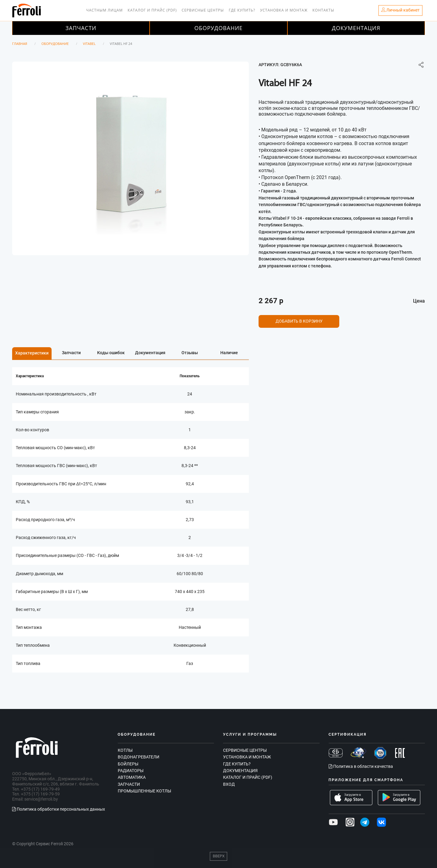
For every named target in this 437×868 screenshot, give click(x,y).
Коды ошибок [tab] (111, 353)
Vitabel (89, 44)
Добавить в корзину (299, 321)
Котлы (125, 750)
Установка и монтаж (284, 10)
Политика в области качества (361, 766)
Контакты (324, 10)
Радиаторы (131, 771)
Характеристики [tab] (32, 353)
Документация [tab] (150, 353)
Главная (20, 44)
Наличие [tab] (229, 353)
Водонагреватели (139, 757)
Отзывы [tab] (190, 353)
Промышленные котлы (144, 791)
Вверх (219, 856)
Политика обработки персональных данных (59, 809)
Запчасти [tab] (71, 353)
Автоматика (132, 777)
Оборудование (218, 28)
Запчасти (81, 28)
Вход (229, 784)
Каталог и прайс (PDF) (152, 10)
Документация (356, 28)
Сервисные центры (203, 10)
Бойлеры (128, 764)
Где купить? (242, 10)
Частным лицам (105, 10)
